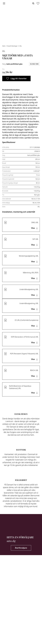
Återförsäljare (21, 548)
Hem (4, 46)
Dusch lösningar (12, 46)
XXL (20, 46)
